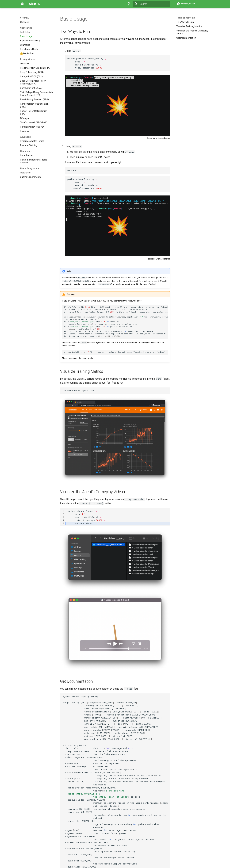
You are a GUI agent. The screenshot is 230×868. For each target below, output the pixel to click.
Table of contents (186, 18)
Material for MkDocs (39, 864)
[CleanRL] (22, 4)
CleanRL (25, 18)
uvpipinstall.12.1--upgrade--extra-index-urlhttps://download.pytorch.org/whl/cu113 (116, 311)
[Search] (151, 4)
